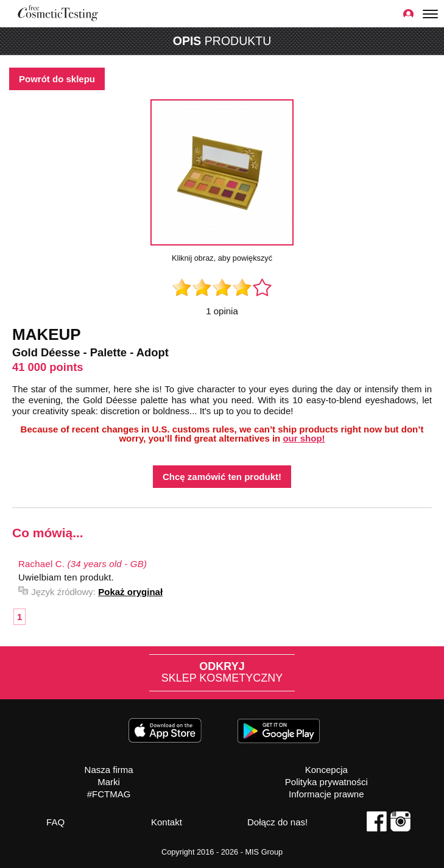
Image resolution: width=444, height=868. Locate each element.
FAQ (55, 822)
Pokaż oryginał (130, 592)
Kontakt (167, 822)
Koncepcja (326, 770)
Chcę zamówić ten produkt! (222, 477)
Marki (109, 782)
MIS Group (264, 852)
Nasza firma (109, 770)
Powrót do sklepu (57, 79)
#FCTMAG (109, 794)
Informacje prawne (326, 794)
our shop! (304, 438)
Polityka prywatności (326, 782)
